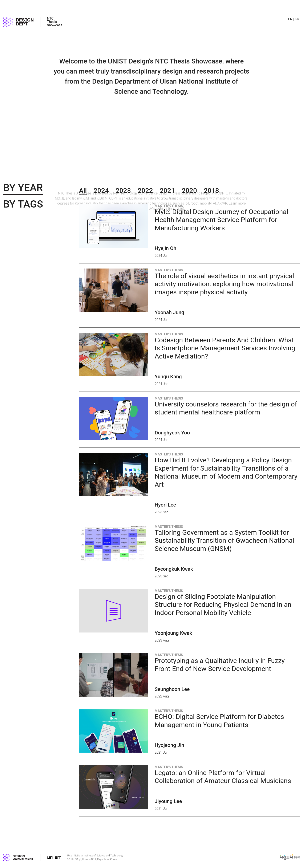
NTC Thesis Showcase (55, 22)
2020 (189, 191)
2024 (101, 191)
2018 (211, 191)
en (290, 19)
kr (297, 19)
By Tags (23, 204)
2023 (123, 191)
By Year (23, 188)
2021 (167, 191)
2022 (145, 191)
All (83, 191)
